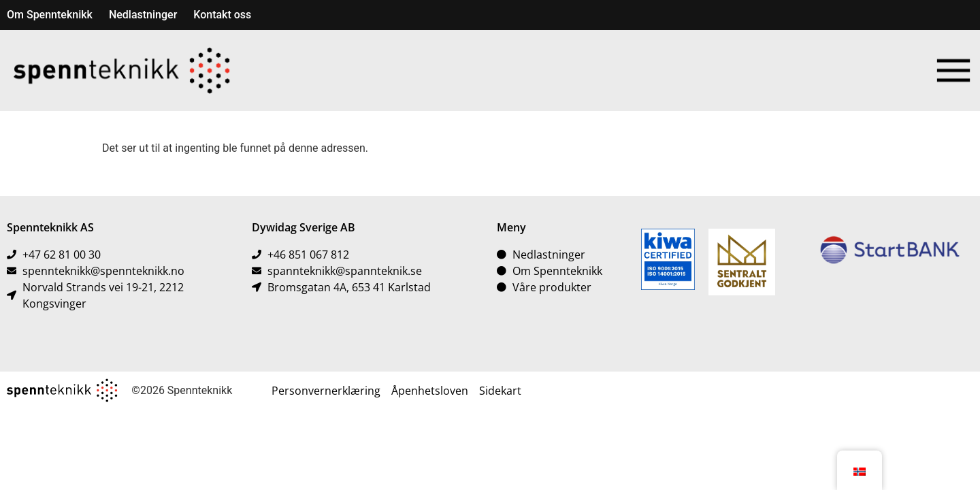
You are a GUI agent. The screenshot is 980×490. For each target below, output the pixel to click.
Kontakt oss (222, 15)
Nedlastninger (143, 15)
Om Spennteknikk (50, 15)
